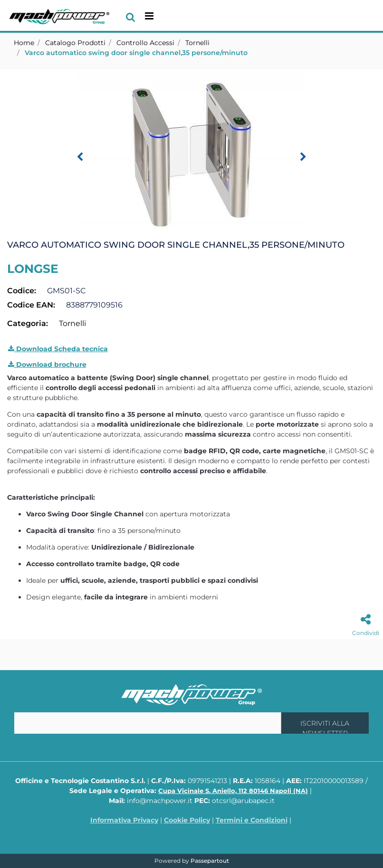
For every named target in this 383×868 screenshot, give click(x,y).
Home (24, 43)
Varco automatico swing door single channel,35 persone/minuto (136, 53)
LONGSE (33, 269)
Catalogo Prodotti (75, 43)
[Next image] (303, 157)
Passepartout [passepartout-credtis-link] (210, 861)
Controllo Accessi (145, 43)
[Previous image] (80, 157)
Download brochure (47, 364)
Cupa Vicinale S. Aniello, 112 (233, 791)
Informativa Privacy (124, 820)
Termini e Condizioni (252, 820)
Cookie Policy (187, 820)
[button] (191, 152)
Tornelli (197, 43)
